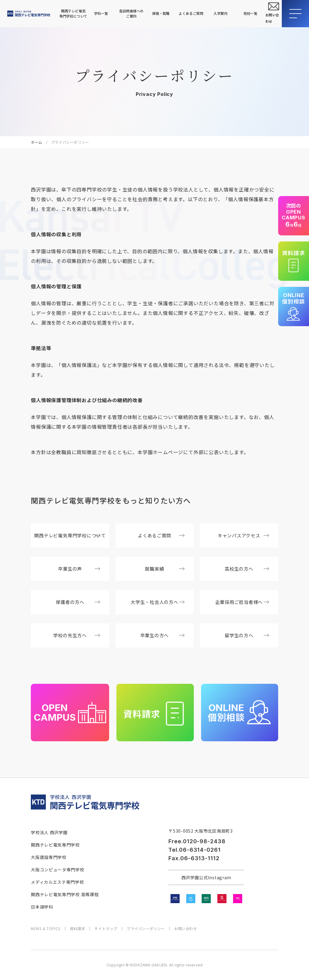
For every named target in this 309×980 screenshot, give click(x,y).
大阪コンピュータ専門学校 (57, 870)
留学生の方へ (247, 635)
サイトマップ (106, 929)
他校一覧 (250, 13)
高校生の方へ (247, 569)
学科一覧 (101, 13)
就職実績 (165, 569)
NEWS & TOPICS (46, 929)
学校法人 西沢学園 (49, 832)
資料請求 (77, 929)
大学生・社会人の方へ (158, 602)
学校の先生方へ (77, 635)
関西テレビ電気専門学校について (73, 13)
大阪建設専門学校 (49, 857)
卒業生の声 (79, 569)
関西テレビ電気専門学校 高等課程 (65, 894)
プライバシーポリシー (146, 929)
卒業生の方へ (163, 635)
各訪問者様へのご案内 (131, 13)
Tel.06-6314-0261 (194, 850)
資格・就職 (161, 13)
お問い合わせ (186, 929)
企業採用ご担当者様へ (242, 602)
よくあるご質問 (191, 13)
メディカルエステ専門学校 (57, 882)
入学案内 (220, 13)
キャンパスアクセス (243, 535)
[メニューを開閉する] (295, 14)
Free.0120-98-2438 (197, 841)
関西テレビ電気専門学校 (55, 845)
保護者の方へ (78, 602)
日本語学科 (42, 907)
